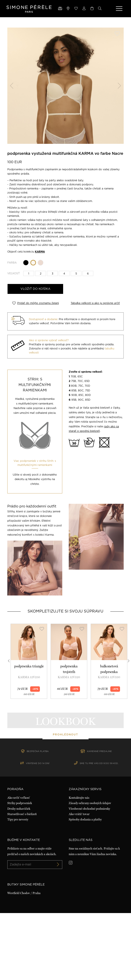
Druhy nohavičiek (19, 875)
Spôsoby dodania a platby (85, 886)
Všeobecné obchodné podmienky (89, 875)
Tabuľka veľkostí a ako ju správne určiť (95, 303)
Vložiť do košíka (35, 289)
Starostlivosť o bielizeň (22, 881)
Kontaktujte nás (79, 865)
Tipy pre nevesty (18, 886)
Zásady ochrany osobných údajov (90, 870)
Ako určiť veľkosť (19, 865)
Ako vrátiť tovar (79, 881)
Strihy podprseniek (20, 870)
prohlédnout (65, 768)
